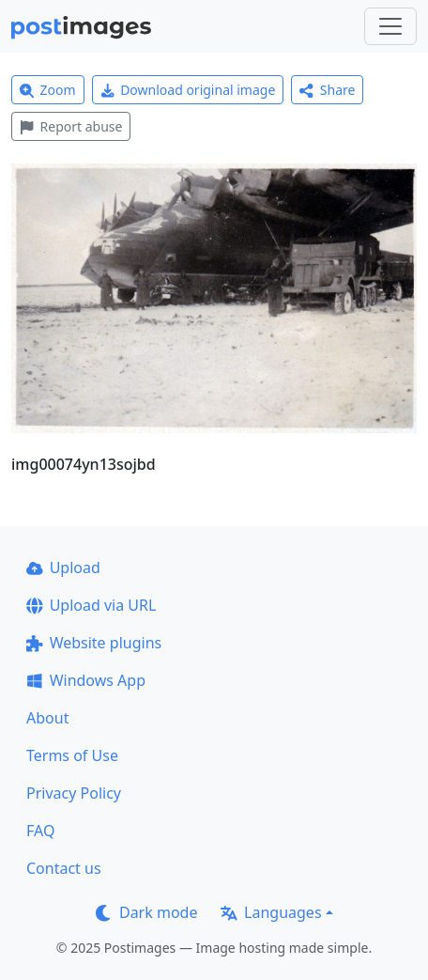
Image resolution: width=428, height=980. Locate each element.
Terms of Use (72, 755)
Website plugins (94, 643)
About (47, 718)
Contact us (64, 868)
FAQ (40, 831)
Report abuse (71, 126)
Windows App (86, 680)
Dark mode (146, 912)
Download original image (188, 90)
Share (327, 90)
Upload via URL (91, 605)
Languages (271, 912)
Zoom (48, 90)
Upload (63, 568)
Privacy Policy (74, 793)
